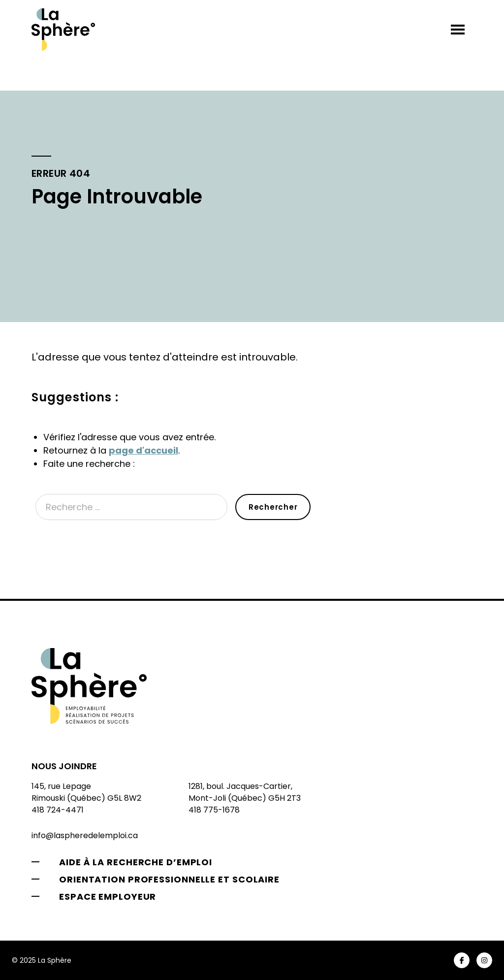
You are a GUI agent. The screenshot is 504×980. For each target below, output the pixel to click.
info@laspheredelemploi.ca (85, 835)
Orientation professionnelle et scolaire (169, 879)
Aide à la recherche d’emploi (136, 862)
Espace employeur (108, 897)
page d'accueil (143, 450)
